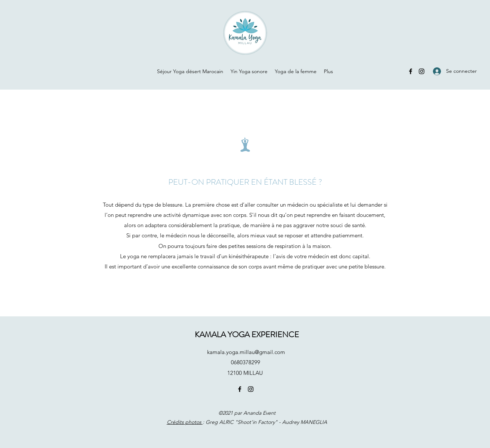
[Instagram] (422, 71)
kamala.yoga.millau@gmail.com (246, 352)
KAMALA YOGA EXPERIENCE (247, 334)
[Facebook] (411, 71)
